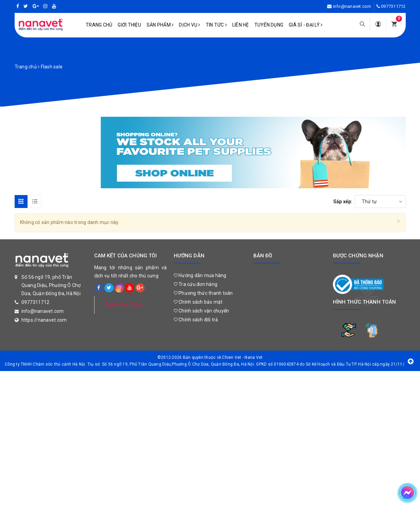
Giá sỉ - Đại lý (306, 25)
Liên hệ (241, 25)
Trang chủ (99, 25)
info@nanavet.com (352, 6)
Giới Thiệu (129, 25)
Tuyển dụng (269, 25)
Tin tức (216, 25)
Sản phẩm (160, 25)
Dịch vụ (189, 25)
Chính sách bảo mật (198, 302)
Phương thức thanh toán (203, 293)
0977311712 (393, 6)
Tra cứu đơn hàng (196, 284)
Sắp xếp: (343, 202)
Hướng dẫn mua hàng (200, 275)
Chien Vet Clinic (124, 304)
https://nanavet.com (44, 320)
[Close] (398, 221)
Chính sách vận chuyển (201, 311)
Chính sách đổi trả (196, 320)
